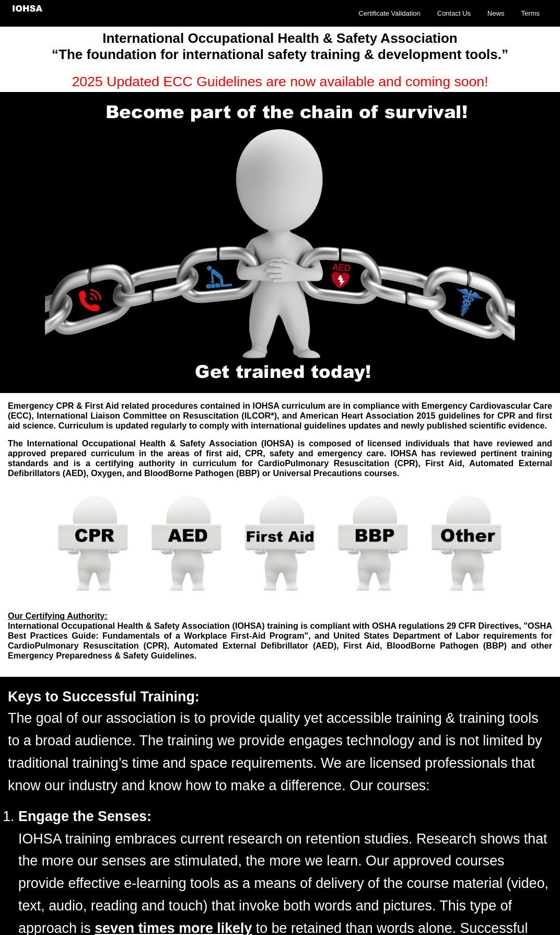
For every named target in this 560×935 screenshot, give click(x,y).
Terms (530, 13)
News (496, 13)
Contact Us (454, 13)
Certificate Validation (389, 13)
